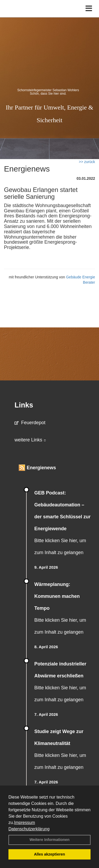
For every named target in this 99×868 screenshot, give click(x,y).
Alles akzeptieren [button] (50, 854)
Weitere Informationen (50, 840)
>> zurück (87, 162)
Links (24, 405)
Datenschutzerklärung (29, 829)
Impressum (24, 823)
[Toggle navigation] (89, 9)
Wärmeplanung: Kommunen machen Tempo (57, 596)
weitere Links (30, 440)
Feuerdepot (30, 423)
